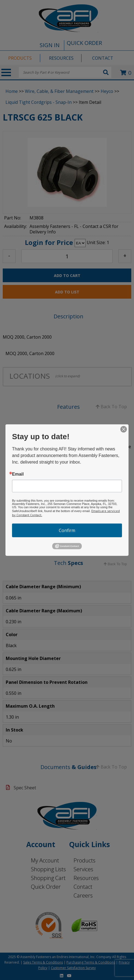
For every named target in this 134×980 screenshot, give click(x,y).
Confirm (67, 530)
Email (18, 474)
